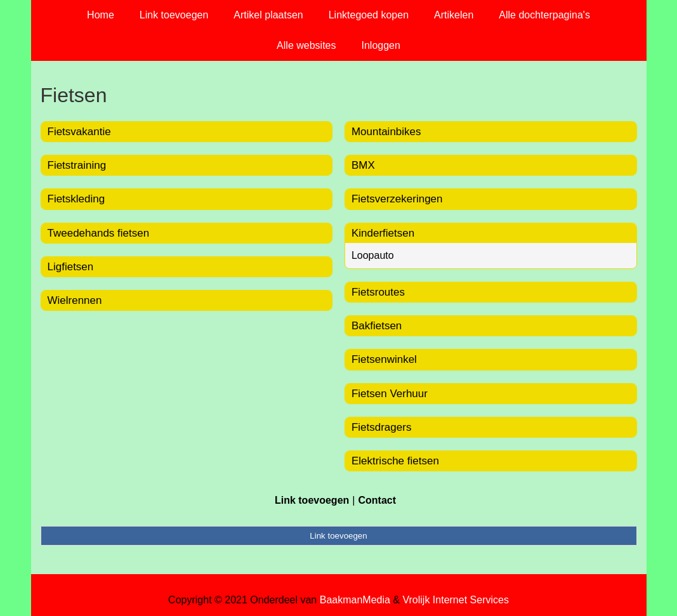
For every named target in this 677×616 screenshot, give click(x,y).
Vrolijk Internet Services (455, 600)
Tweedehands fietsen (99, 233)
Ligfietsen (71, 267)
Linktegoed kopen (369, 15)
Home (101, 15)
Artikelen (454, 15)
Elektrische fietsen (395, 461)
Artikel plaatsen (268, 15)
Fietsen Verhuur (390, 394)
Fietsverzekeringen (397, 199)
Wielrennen (75, 300)
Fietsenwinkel (384, 359)
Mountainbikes (386, 132)
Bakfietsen (377, 326)
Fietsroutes (378, 292)
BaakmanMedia (355, 600)
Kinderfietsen (383, 233)
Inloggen (380, 45)
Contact (377, 500)
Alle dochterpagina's (544, 15)
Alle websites (306, 45)
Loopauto (373, 255)
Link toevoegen (174, 15)
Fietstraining (77, 165)
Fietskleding (76, 199)
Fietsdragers (381, 427)
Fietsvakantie (79, 132)
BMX (363, 165)
